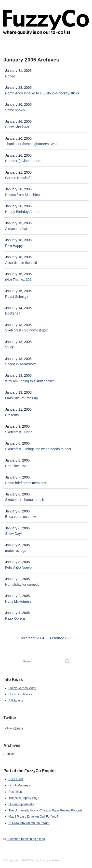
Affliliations (16, 701)
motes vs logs (16, 551)
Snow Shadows (17, 127)
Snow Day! (13, 534)
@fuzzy (18, 728)
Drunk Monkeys (19, 785)
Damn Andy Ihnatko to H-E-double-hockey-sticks (42, 93)
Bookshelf (13, 313)
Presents (12, 415)
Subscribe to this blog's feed (26, 839)
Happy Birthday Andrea (23, 212)
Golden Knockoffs (19, 178)
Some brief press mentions (26, 483)
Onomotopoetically (21, 804)
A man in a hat (16, 229)
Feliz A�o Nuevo (18, 568)
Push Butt (15, 792)
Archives (9, 754)
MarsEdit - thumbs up (21, 398)
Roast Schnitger (17, 297)
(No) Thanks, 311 (18, 280)
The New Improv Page (24, 798)
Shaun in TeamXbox (20, 364)
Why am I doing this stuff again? (30, 381)
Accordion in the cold (21, 263)
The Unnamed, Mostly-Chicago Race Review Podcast (45, 810)
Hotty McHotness (18, 601)
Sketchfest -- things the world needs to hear (38, 449)
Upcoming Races (20, 694)
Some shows (15, 110)
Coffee (10, 76)
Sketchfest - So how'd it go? (26, 330)
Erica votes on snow (20, 517)
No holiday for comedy (22, 584)
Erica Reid (15, 779)
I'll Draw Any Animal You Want (29, 823)
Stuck (9, 347)
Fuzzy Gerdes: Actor (22, 688)
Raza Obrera (15, 618)
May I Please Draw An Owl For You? (33, 817)
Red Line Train (16, 466)
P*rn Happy (14, 246)
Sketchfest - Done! (19, 432)
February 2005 (61, 638)
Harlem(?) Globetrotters (23, 161)
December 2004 (32, 638)
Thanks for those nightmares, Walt (31, 144)
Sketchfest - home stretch (25, 500)
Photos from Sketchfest (23, 195)
